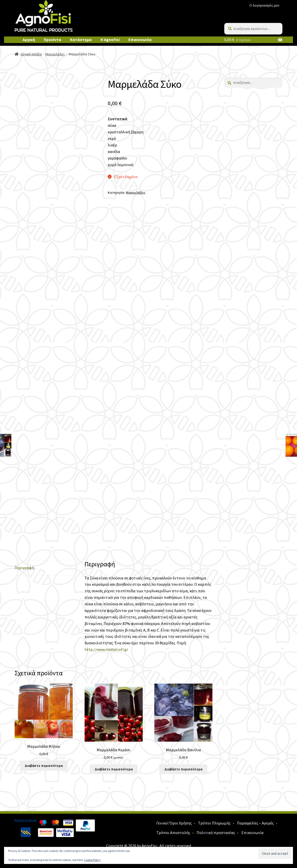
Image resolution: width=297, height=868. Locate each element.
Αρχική (29, 40)
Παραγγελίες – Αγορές (255, 823)
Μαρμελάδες (55, 54)
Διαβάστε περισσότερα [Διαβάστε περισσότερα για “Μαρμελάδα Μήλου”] (44, 766)
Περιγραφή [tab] (24, 568)
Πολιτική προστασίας (216, 833)
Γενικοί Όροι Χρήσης (174, 823)
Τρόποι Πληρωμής (214, 823)
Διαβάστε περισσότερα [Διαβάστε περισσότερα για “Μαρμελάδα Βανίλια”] (183, 769)
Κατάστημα (81, 40)
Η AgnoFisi (110, 40)
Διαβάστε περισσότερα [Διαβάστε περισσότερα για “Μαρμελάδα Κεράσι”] (114, 769)
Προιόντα (52, 40)
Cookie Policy (92, 860)
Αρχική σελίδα (31, 54)
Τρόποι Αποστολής (173, 833)
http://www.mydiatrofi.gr (106, 649)
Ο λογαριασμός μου (264, 5)
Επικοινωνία (140, 40)
